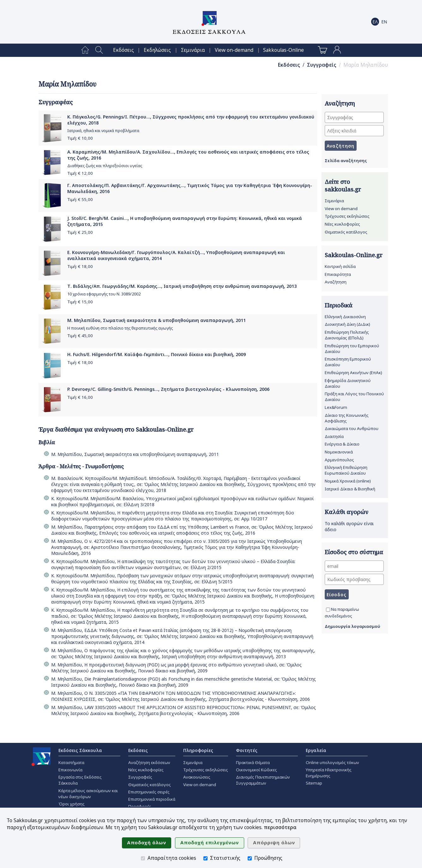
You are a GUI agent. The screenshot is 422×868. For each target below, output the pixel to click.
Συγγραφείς (322, 65)
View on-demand (234, 50)
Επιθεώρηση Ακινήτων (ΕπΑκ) (353, 373)
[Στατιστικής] (205, 858)
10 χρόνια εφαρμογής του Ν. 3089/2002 (104, 294)
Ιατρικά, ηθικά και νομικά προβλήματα (103, 131)
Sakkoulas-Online (283, 50)
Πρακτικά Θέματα (253, 762)
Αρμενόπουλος (339, 460)
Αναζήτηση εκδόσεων (149, 762)
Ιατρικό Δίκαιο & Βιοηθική (350, 489)
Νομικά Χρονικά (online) (348, 481)
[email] (354, 566)
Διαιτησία (334, 436)
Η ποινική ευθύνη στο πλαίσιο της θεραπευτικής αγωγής (120, 328)
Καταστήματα (71, 762)
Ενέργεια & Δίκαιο (342, 444)
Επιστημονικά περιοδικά (152, 799)
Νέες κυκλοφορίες (342, 224)
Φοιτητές (247, 750)
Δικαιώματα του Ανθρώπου (352, 428)
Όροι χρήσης (72, 804)
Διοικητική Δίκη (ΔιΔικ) (347, 324)
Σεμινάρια (193, 50)
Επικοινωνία (70, 770)
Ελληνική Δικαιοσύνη (345, 317)
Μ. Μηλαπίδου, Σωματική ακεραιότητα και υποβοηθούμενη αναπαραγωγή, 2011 (135, 454)
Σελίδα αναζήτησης (346, 161)
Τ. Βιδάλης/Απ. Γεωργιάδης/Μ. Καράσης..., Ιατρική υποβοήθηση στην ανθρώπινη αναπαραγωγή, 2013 (182, 286)
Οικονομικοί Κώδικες (256, 770)
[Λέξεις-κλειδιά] (354, 131)
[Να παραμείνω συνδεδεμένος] (328, 610)
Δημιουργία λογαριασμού (353, 626)
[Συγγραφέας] (354, 117)
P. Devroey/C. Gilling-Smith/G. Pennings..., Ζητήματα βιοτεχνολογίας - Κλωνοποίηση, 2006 (168, 389)
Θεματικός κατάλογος (346, 232)
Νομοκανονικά (339, 452)
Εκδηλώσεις (157, 50)
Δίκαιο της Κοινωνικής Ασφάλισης (347, 418)
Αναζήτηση (336, 282)
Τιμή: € (80, 138)
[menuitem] (85, 50)
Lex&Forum (336, 407)
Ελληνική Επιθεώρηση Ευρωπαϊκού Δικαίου (346, 470)
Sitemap (314, 783)
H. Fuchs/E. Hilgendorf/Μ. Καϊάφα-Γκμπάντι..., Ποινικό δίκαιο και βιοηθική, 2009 (157, 354)
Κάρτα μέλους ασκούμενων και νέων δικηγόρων (88, 794)
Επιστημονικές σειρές (149, 792)
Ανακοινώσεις (197, 777)
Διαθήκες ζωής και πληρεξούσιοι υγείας (105, 166)
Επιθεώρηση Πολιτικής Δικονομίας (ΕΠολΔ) (347, 335)
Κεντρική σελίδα (340, 266)
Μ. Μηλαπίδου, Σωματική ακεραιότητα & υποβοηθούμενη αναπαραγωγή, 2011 (157, 320)
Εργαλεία (316, 750)
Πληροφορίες (198, 750)
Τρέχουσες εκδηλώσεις (347, 216)
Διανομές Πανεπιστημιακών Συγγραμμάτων (263, 780)
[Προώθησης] (250, 858)
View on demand (341, 209)
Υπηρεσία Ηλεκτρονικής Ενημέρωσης (329, 773)
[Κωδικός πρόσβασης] (354, 579)
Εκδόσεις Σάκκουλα (80, 750)
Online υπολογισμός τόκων (332, 762)
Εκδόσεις (124, 50)
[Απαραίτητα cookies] (143, 858)
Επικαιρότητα (338, 274)
